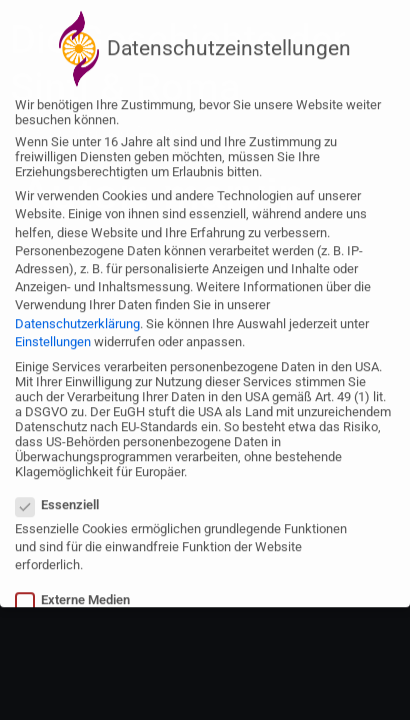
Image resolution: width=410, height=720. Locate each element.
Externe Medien (79, 589)
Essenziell (63, 494)
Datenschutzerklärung (77, 313)
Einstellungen (53, 331)
